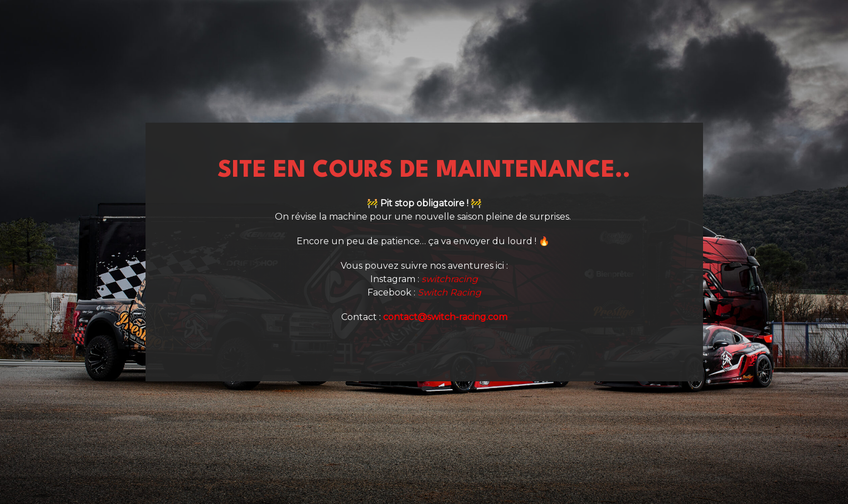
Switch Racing (449, 292)
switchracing (450, 279)
